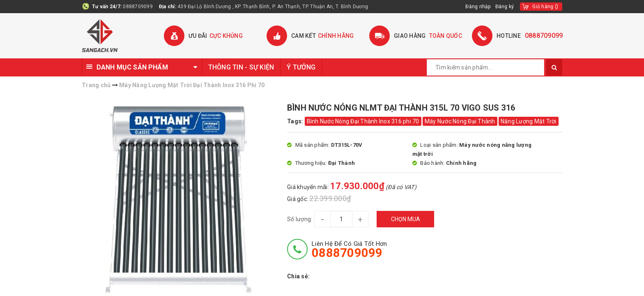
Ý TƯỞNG (301, 67)
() (545, 7)
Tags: (296, 121)
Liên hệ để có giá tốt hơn (349, 250)
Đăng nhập (478, 7)
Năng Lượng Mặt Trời (529, 121)
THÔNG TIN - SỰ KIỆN (241, 67)
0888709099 (138, 7)
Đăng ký (505, 7)
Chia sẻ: (298, 276)
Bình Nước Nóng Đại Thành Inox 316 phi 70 (363, 121)
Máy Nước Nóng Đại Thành (460, 121)
